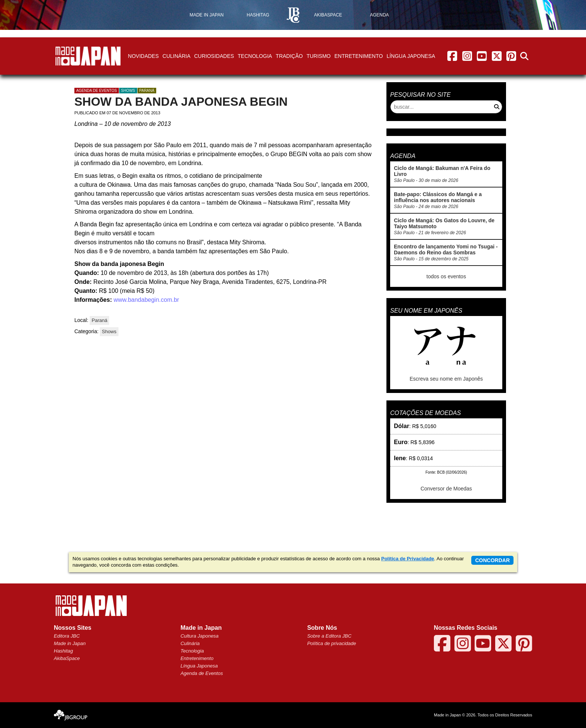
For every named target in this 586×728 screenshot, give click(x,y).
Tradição (289, 56)
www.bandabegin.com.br (145, 300)
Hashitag (63, 651)
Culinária (177, 56)
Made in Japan (70, 643)
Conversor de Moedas (446, 489)
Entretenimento (359, 56)
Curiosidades (214, 56)
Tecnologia (255, 56)
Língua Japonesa (411, 56)
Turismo (319, 56)
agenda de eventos (97, 91)
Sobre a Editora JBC (329, 636)
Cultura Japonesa (200, 636)
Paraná (147, 91)
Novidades (143, 56)
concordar (492, 560)
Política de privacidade (332, 643)
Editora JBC (67, 636)
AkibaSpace (67, 658)
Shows (128, 91)
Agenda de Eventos (202, 673)
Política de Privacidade (408, 559)
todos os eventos (446, 276)
